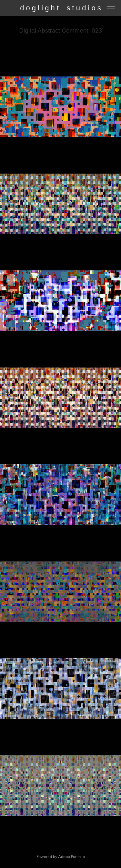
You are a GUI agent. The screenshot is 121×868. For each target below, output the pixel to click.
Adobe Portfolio (71, 857)
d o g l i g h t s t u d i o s (60, 8)
